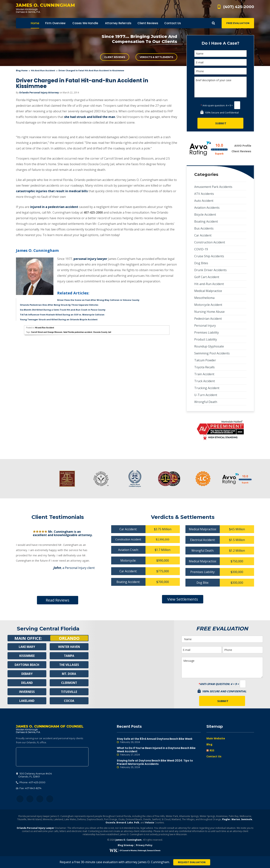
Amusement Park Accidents (213, 187)
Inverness (27, 692)
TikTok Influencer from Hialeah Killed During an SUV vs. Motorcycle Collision (62, 315)
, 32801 (34, 776)
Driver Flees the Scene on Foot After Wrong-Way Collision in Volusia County (98, 300)
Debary (27, 674)
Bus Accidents (204, 228)
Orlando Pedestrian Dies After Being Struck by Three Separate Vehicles (59, 305)
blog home (22, 70)
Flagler (226, 820)
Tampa (69, 656)
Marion (236, 820)
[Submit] (220, 123)
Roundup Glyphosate (209, 346)
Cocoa (69, 701)
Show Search (213, 23)
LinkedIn (40, 799)
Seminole (247, 820)
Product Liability (206, 339)
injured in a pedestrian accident (54, 207)
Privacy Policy (144, 846)
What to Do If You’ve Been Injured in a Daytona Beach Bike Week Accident (159, 751)
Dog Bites (201, 263)
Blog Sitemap (126, 846)
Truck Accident (205, 381)
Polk (137, 823)
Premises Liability (207, 332)
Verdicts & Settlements (156, 57)
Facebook (20, 799)
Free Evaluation (238, 23)
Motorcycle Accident (208, 305)
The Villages (69, 665)
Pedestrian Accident (208, 319)
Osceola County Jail (102, 332)
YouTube (50, 799)
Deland (27, 683)
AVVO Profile (243, 146)
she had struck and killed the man (90, 117)
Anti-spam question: (213, 105)
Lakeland (27, 701)
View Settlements (183, 599)
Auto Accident (204, 201)
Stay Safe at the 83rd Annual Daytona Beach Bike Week (159, 740)
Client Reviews (115, 57)
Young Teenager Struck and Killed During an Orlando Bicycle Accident (59, 319)
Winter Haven (69, 647)
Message (222, 668)
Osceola (110, 823)
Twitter (30, 799)
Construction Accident (210, 242)
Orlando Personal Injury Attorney (39, 93)
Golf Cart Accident (207, 277)
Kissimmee (27, 656)
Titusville (69, 692)
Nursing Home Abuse (209, 312)
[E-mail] (220, 62)
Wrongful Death (206, 402)
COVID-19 (201, 249)
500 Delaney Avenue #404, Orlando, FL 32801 (52, 757)
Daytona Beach (27, 665)
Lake (130, 823)
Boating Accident (206, 221)
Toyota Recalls (204, 367)
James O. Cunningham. (129, 840)
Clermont (69, 683)
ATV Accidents (204, 194)
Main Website (216, 738)
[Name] (220, 54)
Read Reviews (58, 600)
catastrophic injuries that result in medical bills (52, 191)
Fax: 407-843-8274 (29, 789)
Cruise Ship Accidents (209, 256)
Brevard (121, 823)
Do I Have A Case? (220, 43)
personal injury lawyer (90, 259)
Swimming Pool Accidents (212, 353)
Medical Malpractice (208, 291)
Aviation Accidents (207, 208)
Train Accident (204, 374)
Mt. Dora (69, 674)
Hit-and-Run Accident (43, 70)
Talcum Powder (205, 360)
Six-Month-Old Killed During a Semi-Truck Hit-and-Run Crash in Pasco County (63, 310)
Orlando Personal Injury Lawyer (36, 829)
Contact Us (214, 756)
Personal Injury (205, 326)
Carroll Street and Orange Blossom (47, 332)
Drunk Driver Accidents (210, 270)
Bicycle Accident (205, 215)
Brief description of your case (220, 87)
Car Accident (203, 235)
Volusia (150, 823)
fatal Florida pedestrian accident (78, 332)
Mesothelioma (204, 298)
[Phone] (220, 71)
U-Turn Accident (206, 395)
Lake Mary (27, 647)
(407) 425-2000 (239, 7)
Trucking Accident (207, 388)
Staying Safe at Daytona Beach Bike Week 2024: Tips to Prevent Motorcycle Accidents (159, 764)
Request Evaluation (192, 862)
